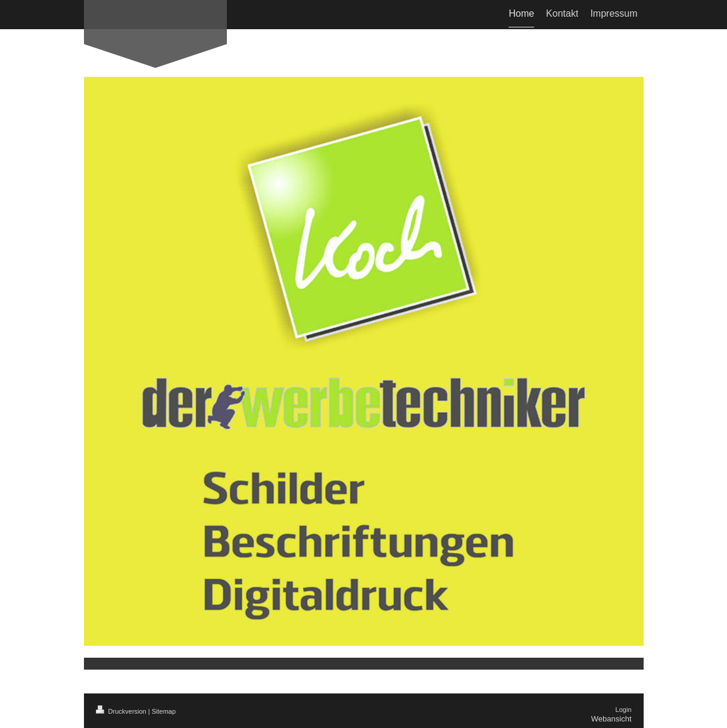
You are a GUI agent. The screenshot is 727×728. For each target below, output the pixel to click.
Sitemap (164, 711)
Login (624, 710)
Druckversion (122, 711)
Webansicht (611, 719)
